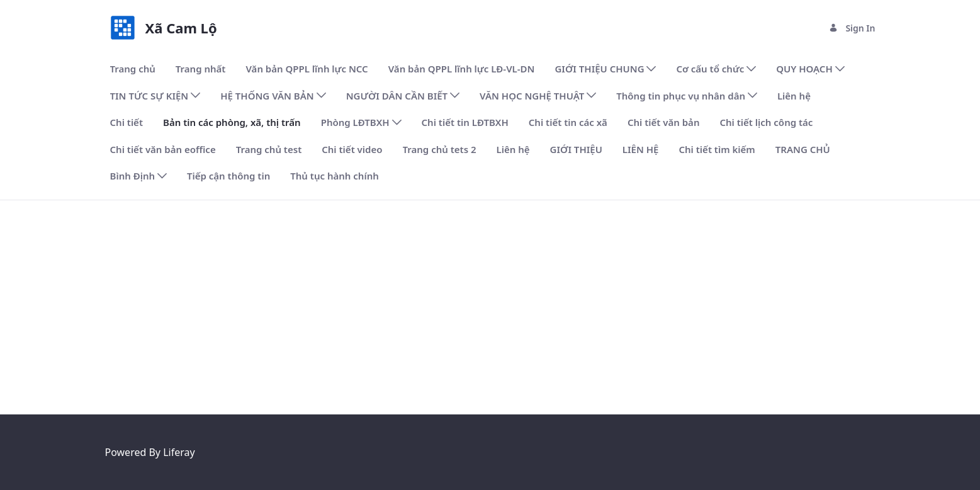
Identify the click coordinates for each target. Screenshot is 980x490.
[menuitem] (133, 69)
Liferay (179, 452)
